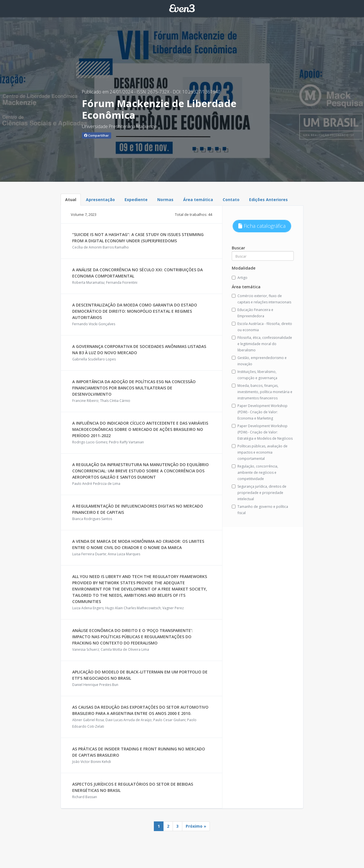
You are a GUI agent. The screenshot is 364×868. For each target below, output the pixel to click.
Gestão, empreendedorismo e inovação (259, 361)
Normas (165, 200)
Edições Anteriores (268, 200)
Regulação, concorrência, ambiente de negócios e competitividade (255, 472)
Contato (231, 200)
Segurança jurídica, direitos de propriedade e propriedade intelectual (259, 493)
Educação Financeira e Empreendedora (253, 313)
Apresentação (100, 200)
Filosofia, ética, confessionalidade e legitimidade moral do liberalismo (262, 344)
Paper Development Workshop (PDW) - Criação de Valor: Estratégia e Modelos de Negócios (262, 432)
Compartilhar (97, 135)
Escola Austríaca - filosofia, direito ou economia (262, 327)
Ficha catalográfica (262, 226)
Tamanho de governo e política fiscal (260, 510)
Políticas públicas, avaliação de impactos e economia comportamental (260, 452)
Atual (71, 200)
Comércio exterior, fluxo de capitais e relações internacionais (261, 299)
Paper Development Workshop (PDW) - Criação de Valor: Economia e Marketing (260, 412)
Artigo (240, 278)
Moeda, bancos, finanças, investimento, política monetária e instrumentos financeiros (262, 392)
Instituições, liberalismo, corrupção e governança (255, 375)
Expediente (136, 200)
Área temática (198, 200)
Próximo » (196, 826)
